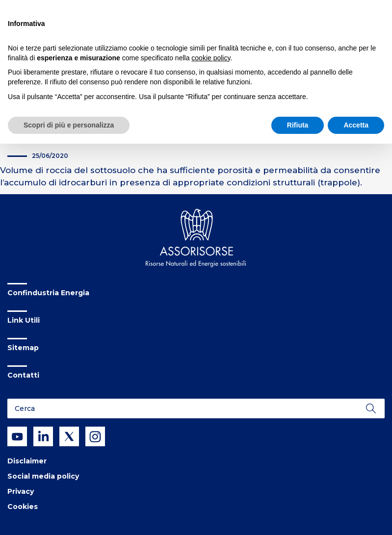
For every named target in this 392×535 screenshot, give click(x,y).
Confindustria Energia (48, 293)
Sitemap (23, 348)
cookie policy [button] (211, 58)
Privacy (21, 491)
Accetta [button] (356, 125)
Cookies (23, 507)
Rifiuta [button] (298, 125)
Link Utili (24, 320)
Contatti (23, 375)
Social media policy (43, 476)
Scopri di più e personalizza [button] (69, 125)
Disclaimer (27, 461)
